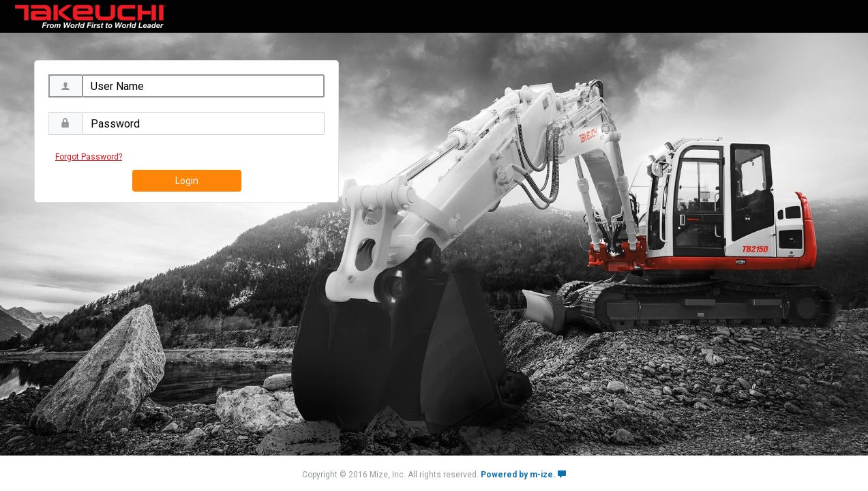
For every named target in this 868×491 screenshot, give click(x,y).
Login (187, 181)
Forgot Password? (89, 157)
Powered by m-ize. (523, 475)
